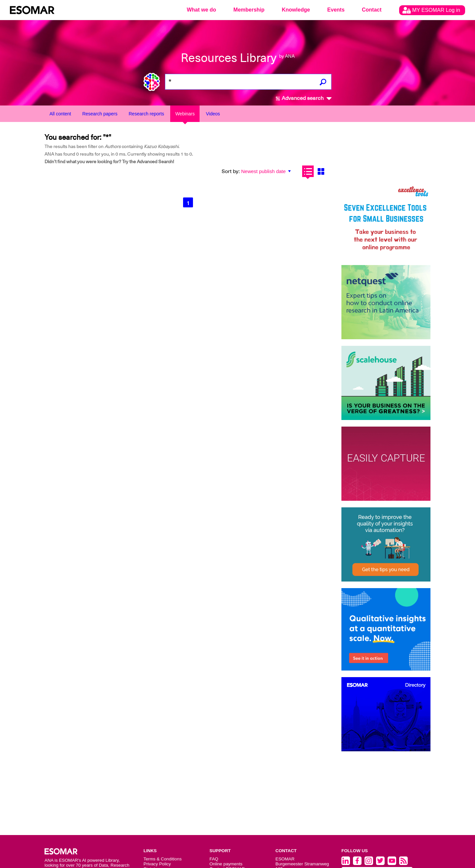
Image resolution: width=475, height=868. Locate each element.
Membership (249, 10)
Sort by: (231, 171)
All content (60, 114)
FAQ (214, 859)
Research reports (146, 114)
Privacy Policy (157, 864)
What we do (201, 10)
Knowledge (296, 10)
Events (336, 10)
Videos (213, 114)
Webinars (185, 114)
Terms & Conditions (163, 859)
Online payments (226, 864)
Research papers (100, 114)
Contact (372, 10)
